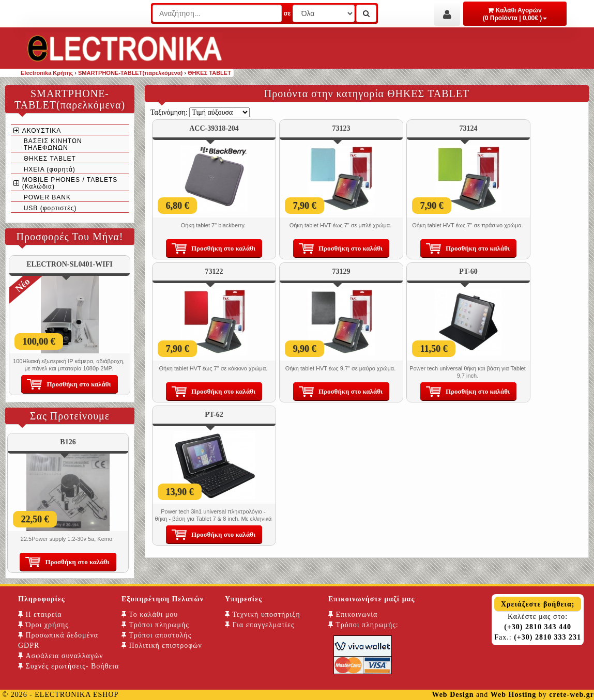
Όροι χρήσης (43, 625)
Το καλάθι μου (150, 615)
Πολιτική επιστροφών (162, 645)
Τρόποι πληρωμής (155, 625)
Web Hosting (513, 695)
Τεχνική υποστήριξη (263, 615)
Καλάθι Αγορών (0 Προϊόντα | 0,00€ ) (515, 14)
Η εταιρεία (40, 615)
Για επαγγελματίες (260, 625)
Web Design (453, 695)
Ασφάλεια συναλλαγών (61, 656)
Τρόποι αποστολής (156, 635)
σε (287, 13)
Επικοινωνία (353, 615)
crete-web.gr (572, 695)
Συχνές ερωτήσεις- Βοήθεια (68, 666)
